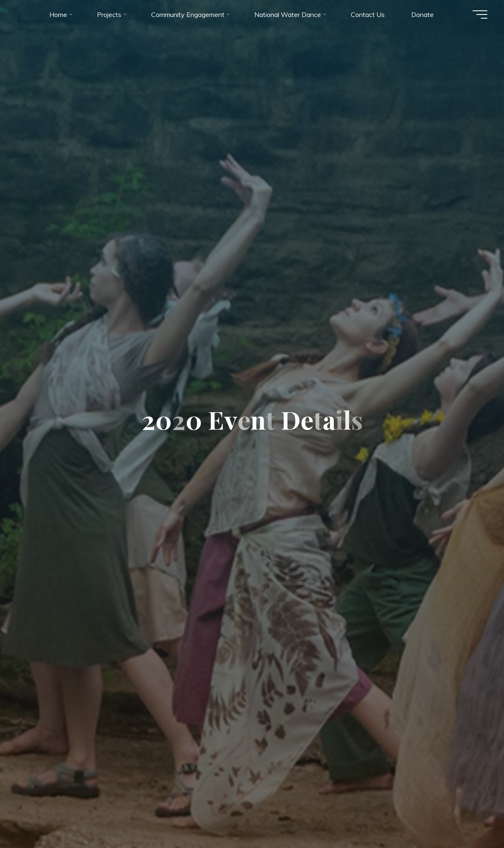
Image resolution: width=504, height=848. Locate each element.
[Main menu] (480, 14)
